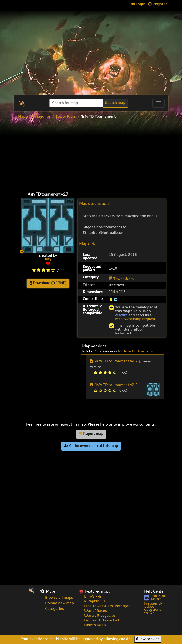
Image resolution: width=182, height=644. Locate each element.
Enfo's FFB (93, 597)
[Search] (76, 103)
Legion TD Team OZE (102, 621)
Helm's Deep (95, 625)
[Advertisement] (93, 63)
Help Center (155, 591)
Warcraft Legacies (100, 616)
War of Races (96, 611)
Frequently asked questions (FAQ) (154, 608)
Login (138, 4)
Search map (115, 103)
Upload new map (60, 603)
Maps (23, 117)
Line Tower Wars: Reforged (107, 606)
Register (158, 4)
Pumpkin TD (95, 602)
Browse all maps (59, 598)
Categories (41, 117)
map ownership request (135, 319)
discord (121, 315)
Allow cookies (148, 639)
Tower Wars (66, 117)
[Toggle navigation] (159, 103)
